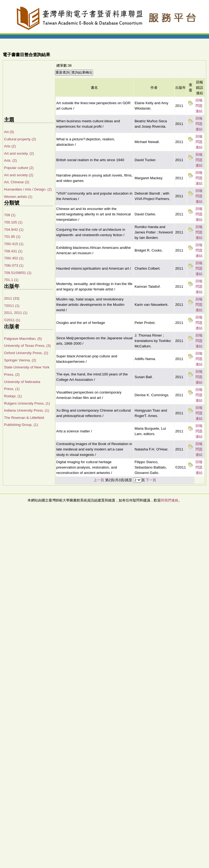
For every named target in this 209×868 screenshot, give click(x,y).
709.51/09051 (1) (18, 273)
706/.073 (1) (14, 265)
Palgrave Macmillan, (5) (23, 339)
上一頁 (99, 480)
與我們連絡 (169, 500)
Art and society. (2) (19, 153)
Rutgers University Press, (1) (27, 403)
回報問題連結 (199, 106)
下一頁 (151, 480)
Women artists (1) (18, 197)
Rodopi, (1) (13, 396)
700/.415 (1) (14, 244)
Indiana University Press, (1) (27, 410)
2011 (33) (12, 298)
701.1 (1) (11, 280)
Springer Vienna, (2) (20, 360)
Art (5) (9, 132)
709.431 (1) (13, 251)
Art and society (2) (19, 175)
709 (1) (10, 215)
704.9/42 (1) (14, 230)
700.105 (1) (13, 222)
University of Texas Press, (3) (27, 346)
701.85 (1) (12, 237)
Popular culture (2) (19, 168)
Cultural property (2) (20, 139)
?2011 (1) (12, 306)
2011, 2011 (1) (16, 313)
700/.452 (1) (14, 258)
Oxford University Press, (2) (26, 353)
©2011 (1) (12, 320)
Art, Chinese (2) (17, 182)
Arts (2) (10, 146)
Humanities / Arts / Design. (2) (28, 189)
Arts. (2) (10, 160)
